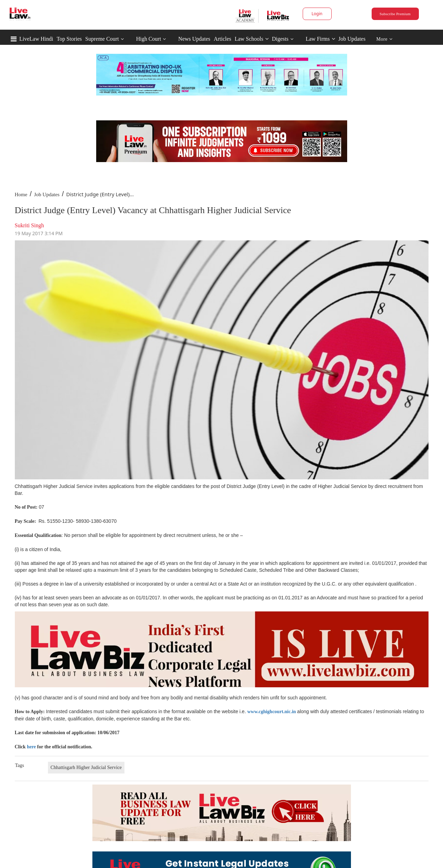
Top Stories (69, 39)
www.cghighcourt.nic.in (271, 712)
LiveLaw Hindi (36, 39)
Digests (280, 39)
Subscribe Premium (395, 14)
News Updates (194, 39)
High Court (149, 39)
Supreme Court (102, 39)
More (385, 39)
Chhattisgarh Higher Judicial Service (86, 767)
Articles (223, 39)
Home (21, 194)
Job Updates (352, 39)
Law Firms (320, 39)
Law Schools (252, 39)
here (31, 747)
